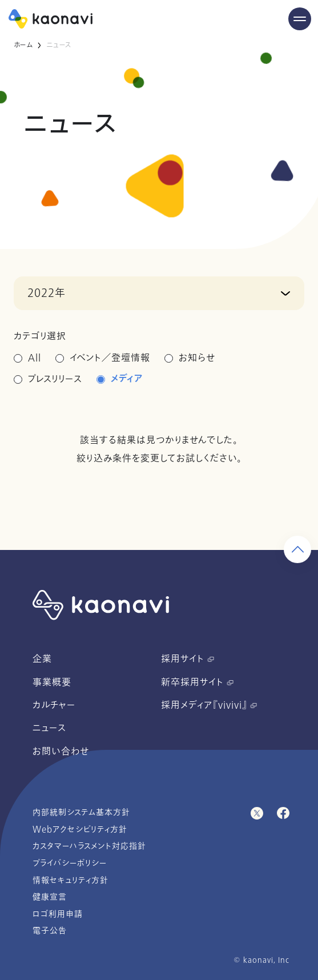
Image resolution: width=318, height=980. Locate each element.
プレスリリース (55, 379)
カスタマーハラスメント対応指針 (89, 846)
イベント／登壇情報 (110, 358)
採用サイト (188, 659)
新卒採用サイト (197, 682)
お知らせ (197, 358)
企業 (42, 659)
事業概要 (52, 682)
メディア (127, 379)
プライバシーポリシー (70, 863)
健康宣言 (50, 897)
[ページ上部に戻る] (297, 955)
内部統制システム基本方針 (81, 812)
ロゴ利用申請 (58, 914)
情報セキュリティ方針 (71, 880)
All (35, 358)
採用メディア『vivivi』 (209, 705)
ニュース (49, 728)
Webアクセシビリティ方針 (80, 830)
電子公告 (50, 931)
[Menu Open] (300, 19)
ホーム (23, 45)
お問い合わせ (61, 752)
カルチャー (54, 705)
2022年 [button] (47, 293)
